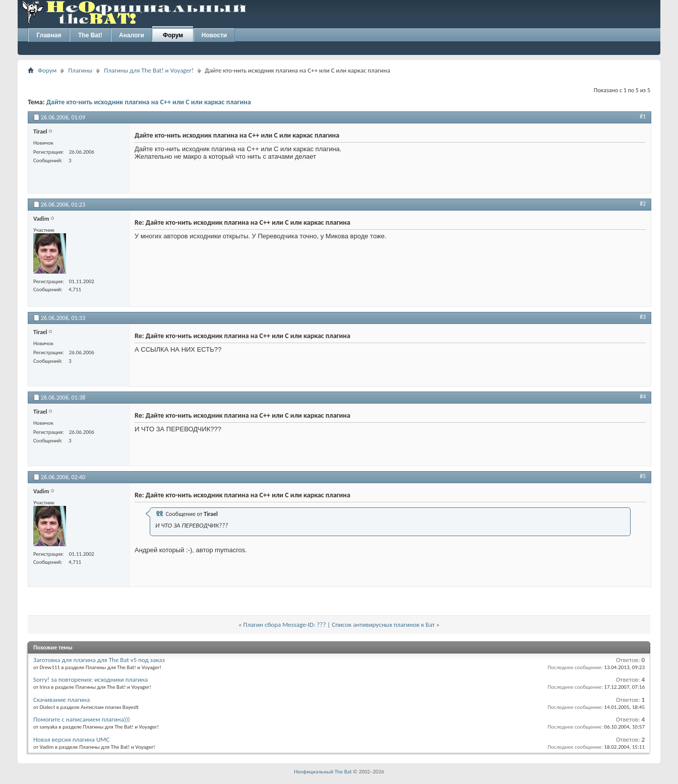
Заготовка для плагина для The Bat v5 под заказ (99, 660)
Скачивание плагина (61, 700)
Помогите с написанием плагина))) (82, 719)
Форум (173, 35)
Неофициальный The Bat (323, 772)
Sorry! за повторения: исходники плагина (90, 679)
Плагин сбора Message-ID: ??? (285, 625)
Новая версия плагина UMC (71, 739)
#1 (643, 116)
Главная (49, 35)
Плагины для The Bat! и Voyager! (149, 70)
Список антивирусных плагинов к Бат (383, 625)
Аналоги (132, 35)
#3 (643, 317)
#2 (643, 204)
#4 (643, 397)
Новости (214, 35)
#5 (643, 476)
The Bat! (90, 35)
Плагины (80, 70)
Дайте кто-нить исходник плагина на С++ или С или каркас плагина (149, 102)
